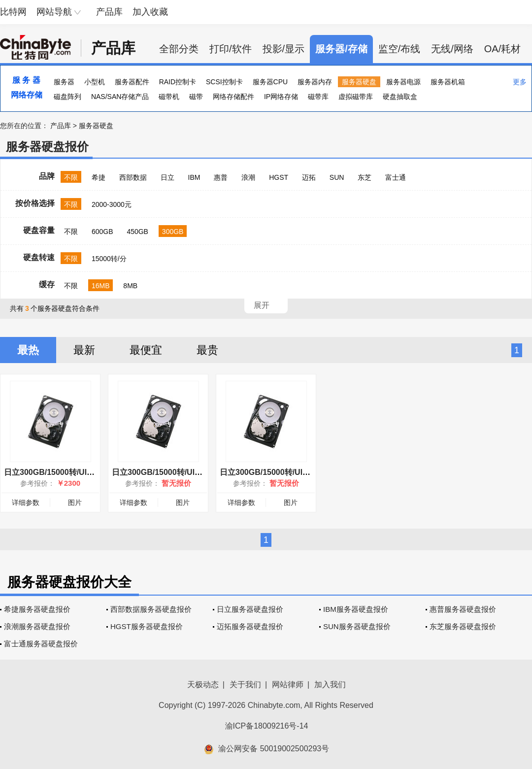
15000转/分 (109, 259)
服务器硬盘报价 (47, 147)
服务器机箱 (448, 82)
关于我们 (245, 685)
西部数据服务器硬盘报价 (151, 609)
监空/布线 (399, 49)
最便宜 (146, 350)
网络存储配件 (233, 97)
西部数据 (133, 177)
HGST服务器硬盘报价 (147, 626)
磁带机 (169, 97)
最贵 (207, 350)
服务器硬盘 (359, 82)
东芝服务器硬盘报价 (463, 626)
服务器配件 (132, 82)
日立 (167, 177)
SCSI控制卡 (224, 82)
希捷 (99, 177)
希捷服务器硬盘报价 (37, 609)
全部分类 (179, 49)
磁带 (196, 97)
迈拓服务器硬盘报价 (250, 626)
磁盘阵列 (67, 97)
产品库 (109, 12)
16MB (101, 286)
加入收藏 (150, 12)
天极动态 (203, 685)
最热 (28, 350)
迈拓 (309, 177)
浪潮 (248, 177)
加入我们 (330, 685)
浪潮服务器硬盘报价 (37, 626)
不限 (71, 177)
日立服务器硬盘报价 (250, 609)
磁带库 (318, 97)
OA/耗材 (502, 49)
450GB (137, 232)
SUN (337, 177)
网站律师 (288, 685)
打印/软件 (231, 49)
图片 (75, 502)
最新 (84, 350)
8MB (130, 286)
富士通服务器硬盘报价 (41, 644)
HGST (279, 177)
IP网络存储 (281, 97)
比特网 (13, 12)
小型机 (95, 82)
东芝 (365, 177)
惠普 (221, 177)
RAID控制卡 (178, 82)
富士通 (396, 177)
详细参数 (26, 502)
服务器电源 (403, 82)
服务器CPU (270, 82)
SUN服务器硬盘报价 (357, 626)
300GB (173, 232)
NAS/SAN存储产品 (120, 97)
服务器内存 (315, 82)
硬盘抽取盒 (400, 97)
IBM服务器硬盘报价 (356, 609)
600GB (102, 232)
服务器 (64, 82)
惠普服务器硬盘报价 (463, 609)
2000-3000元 (112, 204)
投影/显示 (284, 49)
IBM (194, 177)
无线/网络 (452, 49)
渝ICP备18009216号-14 (267, 726)
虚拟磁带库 (356, 97)
